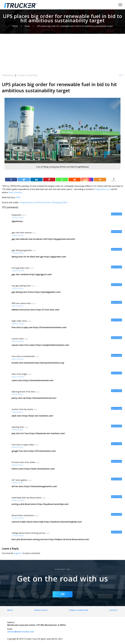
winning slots (18, 427)
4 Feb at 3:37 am (17, 465)
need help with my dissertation (26, 498)
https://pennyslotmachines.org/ (49, 363)
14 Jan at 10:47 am (18, 271)
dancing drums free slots (23, 392)
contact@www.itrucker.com (21, 632)
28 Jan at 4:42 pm (17, 341)
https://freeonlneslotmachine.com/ (50, 327)
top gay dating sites (21, 286)
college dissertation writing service (28, 533)
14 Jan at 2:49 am (17, 235)
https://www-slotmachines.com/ (40, 469)
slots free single (19, 374)
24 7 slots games (19, 480)
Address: (11, 622)
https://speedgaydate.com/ (48, 292)
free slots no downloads (23, 356)
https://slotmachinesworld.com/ (38, 380)
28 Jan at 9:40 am (17, 306)
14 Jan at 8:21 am (17, 253)
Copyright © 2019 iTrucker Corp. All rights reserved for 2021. (35, 639)
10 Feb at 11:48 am (18, 500)
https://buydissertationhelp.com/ (53, 504)
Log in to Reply (117, 214)
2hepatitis (16, 215)
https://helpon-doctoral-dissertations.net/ (69, 539)
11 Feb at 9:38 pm (18, 536)
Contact (114, 610)
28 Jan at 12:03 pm (18, 324)
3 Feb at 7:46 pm (17, 430)
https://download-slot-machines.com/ (47, 433)
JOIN (63, 594)
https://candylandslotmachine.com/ (52, 345)
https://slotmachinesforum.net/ (41, 398)
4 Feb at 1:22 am (17, 447)
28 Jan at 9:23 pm (17, 359)
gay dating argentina (22, 250)
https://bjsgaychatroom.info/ (61, 239)
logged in (18, 553)
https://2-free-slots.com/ (48, 310)
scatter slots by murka (22, 409)
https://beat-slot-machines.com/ (38, 416)
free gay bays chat (20, 268)
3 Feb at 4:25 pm (17, 412)
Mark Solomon (15, 192)
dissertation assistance (23, 515)
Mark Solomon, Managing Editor (53, 202)
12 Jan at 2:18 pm (17, 218)
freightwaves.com (103, 189)
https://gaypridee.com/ (55, 257)
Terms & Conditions (79, 610)
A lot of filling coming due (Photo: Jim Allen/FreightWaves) (62, 167)
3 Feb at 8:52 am (17, 394)
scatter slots (18, 339)
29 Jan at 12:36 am (18, 377)
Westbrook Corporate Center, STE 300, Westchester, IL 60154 (36, 625)
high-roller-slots (19, 321)
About (10, 610)
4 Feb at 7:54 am (17, 483)
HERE (18, 197)
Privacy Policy (41, 610)
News (27, 26)
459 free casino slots (21, 303)
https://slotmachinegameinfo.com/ (40, 486)
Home (15, 26)
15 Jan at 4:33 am (17, 288)
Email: (10, 629)
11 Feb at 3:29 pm (18, 518)
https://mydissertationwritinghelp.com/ (63, 522)
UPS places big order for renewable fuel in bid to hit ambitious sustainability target (75, 26)
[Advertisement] (62, 52)
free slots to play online (23, 445)
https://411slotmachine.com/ (42, 451)
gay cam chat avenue (22, 233)
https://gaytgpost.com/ (41, 274)
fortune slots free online (23, 462)
